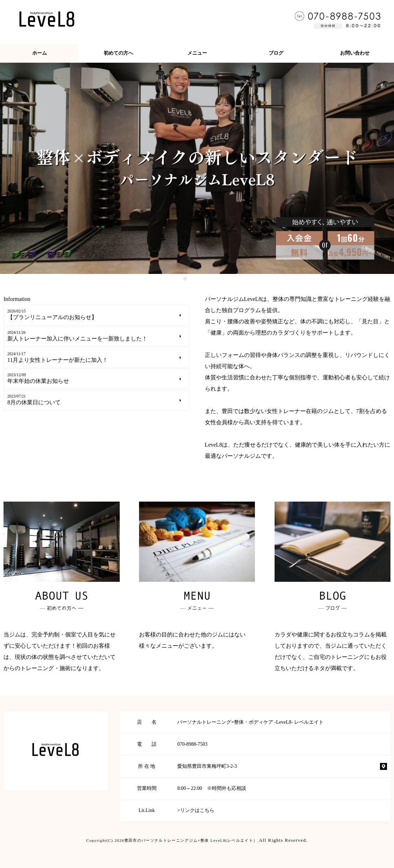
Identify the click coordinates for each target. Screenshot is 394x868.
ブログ (276, 53)
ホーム (40, 53)
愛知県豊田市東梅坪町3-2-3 (207, 766)
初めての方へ (118, 53)
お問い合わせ (355, 53)
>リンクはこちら (196, 810)
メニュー (197, 53)
